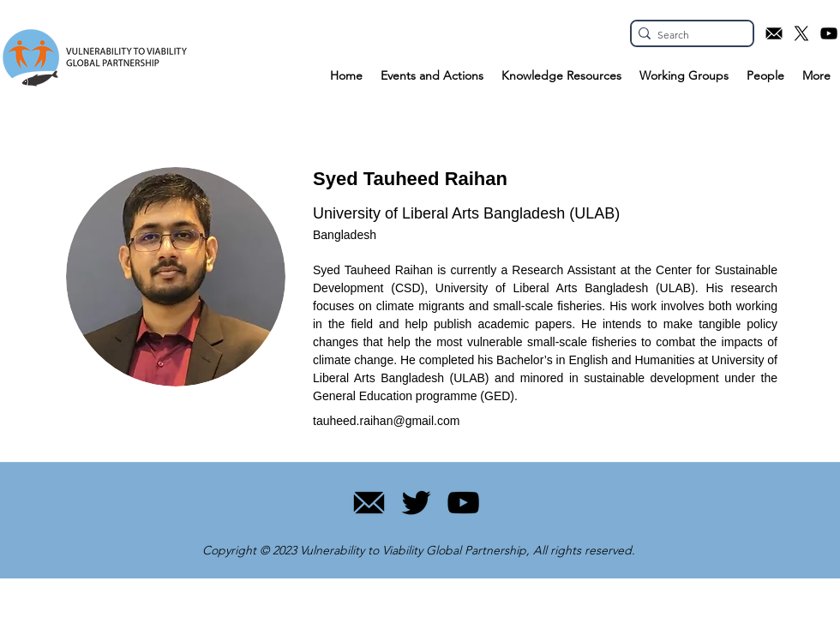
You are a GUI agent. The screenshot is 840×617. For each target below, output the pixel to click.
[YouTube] (463, 503)
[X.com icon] (801, 33)
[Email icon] (774, 33)
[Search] (687, 36)
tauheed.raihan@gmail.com (386, 421)
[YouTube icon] (829, 33)
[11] (369, 503)
